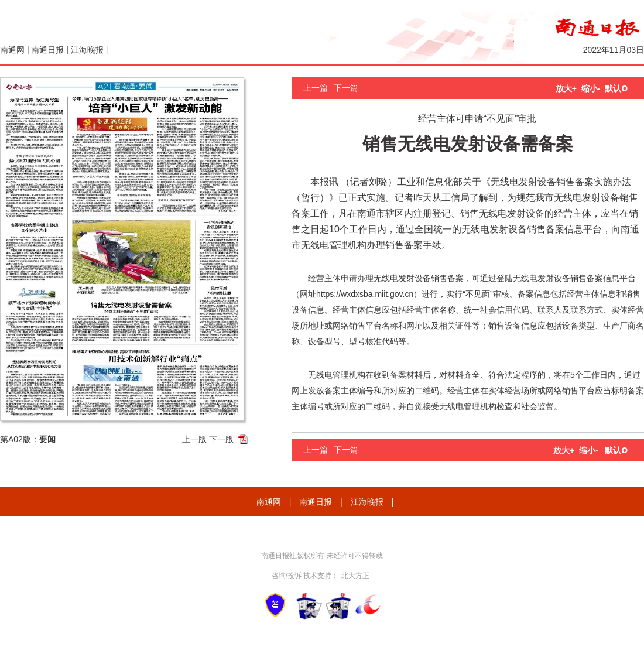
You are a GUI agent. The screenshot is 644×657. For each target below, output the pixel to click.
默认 (616, 88)
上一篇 (316, 88)
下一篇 (346, 88)
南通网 (12, 50)
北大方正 (355, 576)
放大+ (566, 88)
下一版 (221, 439)
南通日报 (47, 50)
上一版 (194, 439)
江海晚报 (87, 50)
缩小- (591, 88)
